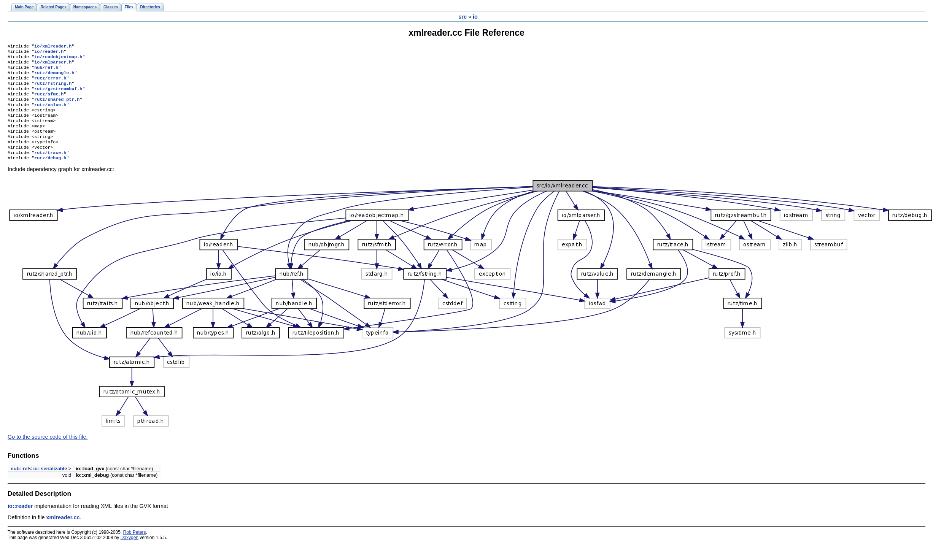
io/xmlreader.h (53, 47)
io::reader (20, 523)
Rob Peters (135, 549)
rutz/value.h (50, 114)
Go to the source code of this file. (48, 454)
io (475, 17)
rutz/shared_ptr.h (57, 108)
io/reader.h (49, 53)
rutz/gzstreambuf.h (58, 95)
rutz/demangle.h (54, 77)
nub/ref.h (46, 71)
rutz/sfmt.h (49, 102)
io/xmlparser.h (53, 65)
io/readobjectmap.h (58, 59)
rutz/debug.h (50, 175)
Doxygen (130, 554)
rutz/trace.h (50, 168)
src (463, 17)
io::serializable (50, 485)
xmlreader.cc (63, 534)
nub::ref (20, 485)
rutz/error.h (50, 83)
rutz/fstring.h (53, 89)
